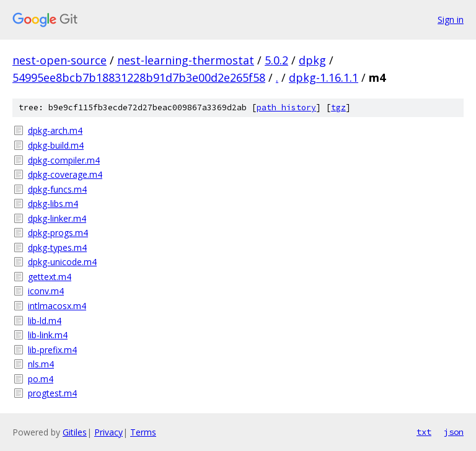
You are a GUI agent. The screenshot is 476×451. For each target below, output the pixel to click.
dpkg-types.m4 (57, 247)
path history (286, 107)
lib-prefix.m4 (52, 350)
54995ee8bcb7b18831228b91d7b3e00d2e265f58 (139, 77)
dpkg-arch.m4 (55, 130)
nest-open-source (59, 60)
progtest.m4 (52, 393)
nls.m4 (41, 364)
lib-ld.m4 (45, 321)
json (454, 432)
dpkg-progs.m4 (58, 233)
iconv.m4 (46, 291)
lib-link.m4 (48, 335)
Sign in (451, 20)
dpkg (312, 60)
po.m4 (41, 379)
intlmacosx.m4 (57, 306)
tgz (338, 107)
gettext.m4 (50, 277)
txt (424, 432)
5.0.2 (276, 60)
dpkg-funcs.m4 (57, 189)
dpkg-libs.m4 (53, 204)
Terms (143, 432)
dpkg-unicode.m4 (62, 262)
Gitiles (75, 432)
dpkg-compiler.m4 (64, 160)
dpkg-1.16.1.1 (324, 77)
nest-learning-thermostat (186, 60)
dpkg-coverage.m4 (65, 174)
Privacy (108, 432)
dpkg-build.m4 (56, 145)
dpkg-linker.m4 (57, 218)
